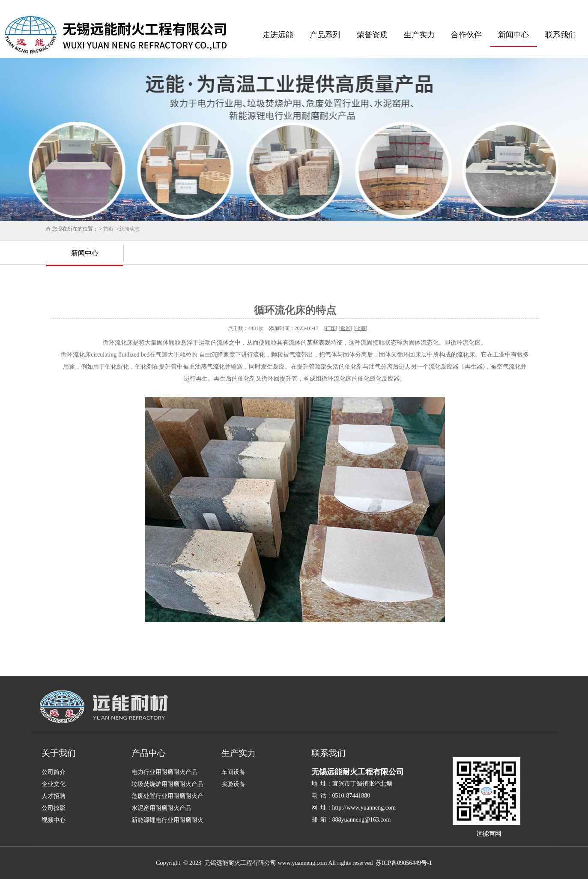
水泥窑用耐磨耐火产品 (161, 808)
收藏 (361, 328)
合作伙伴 (466, 35)
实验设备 (233, 784)
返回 (346, 328)
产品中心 (149, 753)
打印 (331, 328)
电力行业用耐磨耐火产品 (164, 772)
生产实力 (419, 35)
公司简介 (54, 772)
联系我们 (561, 35)
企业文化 (54, 784)
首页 (108, 229)
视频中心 (54, 820)
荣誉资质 (372, 35)
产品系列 (325, 35)
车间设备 (233, 772)
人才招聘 (54, 796)
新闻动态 (129, 229)
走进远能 (278, 35)
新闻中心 (513, 35)
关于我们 (59, 753)
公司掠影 (54, 808)
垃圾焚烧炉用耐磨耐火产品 (167, 784)
